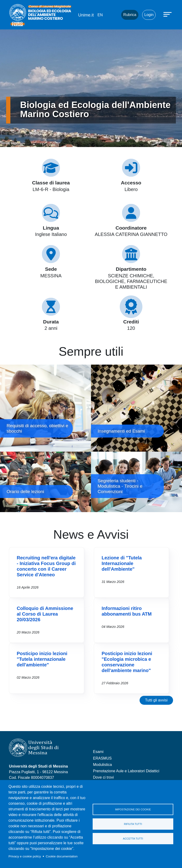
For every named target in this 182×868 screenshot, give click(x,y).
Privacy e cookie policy (25, 856)
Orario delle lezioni (45, 482)
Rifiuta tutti (133, 824)
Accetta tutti (133, 839)
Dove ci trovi (103, 777)
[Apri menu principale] (168, 14)
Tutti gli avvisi (156, 700)
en (100, 15)
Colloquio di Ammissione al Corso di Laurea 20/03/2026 (45, 614)
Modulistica (103, 765)
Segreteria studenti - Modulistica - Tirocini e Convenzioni (136, 482)
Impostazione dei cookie (133, 809)
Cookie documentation (62, 856)
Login (149, 15)
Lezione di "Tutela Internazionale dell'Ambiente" (122, 563)
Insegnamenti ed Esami (136, 408)
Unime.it (86, 15)
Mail (112, 15)
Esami (98, 752)
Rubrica (130, 15)
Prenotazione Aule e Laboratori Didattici (126, 771)
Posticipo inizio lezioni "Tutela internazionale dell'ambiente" (42, 659)
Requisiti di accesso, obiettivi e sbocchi (45, 408)
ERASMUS (102, 758)
